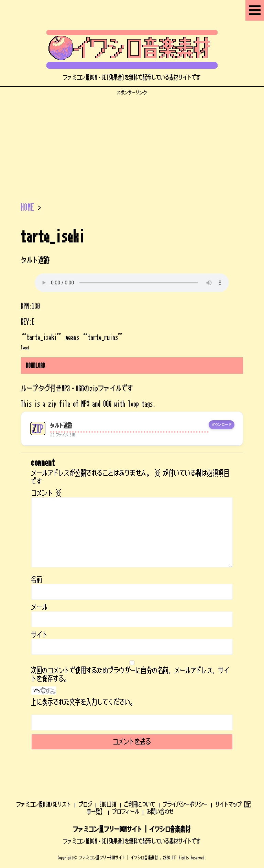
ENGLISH (108, 804)
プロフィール (126, 812)
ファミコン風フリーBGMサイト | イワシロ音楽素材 (132, 829)
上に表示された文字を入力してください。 (84, 702)
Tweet (25, 348)
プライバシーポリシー (185, 804)
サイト (40, 635)
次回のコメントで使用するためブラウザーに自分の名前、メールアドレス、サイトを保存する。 (130, 675)
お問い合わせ (160, 812)
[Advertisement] (132, 144)
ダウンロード (222, 425)
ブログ (85, 804)
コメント (46, 493)
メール (40, 607)
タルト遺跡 (61, 426)
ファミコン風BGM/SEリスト (44, 804)
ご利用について (140, 804)
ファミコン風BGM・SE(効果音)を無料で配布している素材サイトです (132, 841)
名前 (37, 580)
